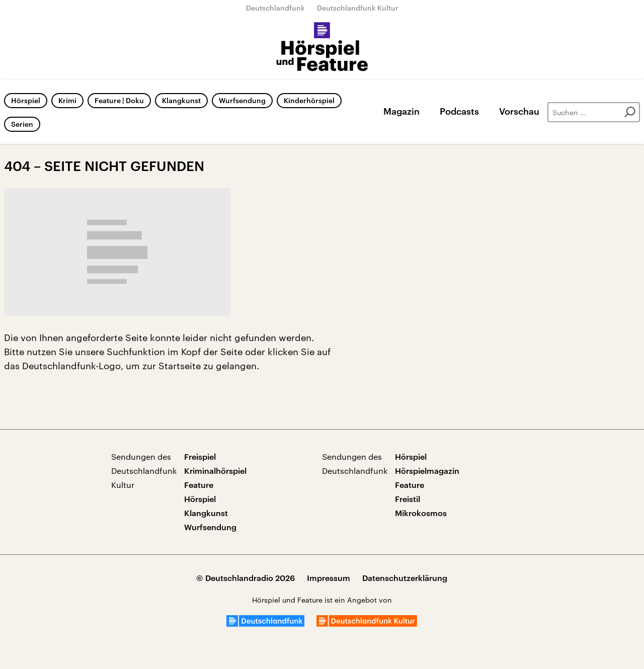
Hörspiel (26, 100)
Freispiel (200, 456)
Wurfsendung (242, 100)
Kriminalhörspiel (215, 471)
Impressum (329, 578)
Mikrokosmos (421, 513)
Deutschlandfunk (275, 8)
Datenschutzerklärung (405, 578)
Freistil (408, 499)
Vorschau (519, 111)
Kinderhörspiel (309, 100)
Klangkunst (181, 100)
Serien (22, 124)
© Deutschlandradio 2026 (246, 578)
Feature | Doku (119, 100)
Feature (199, 485)
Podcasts (459, 111)
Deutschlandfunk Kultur (358, 8)
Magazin (401, 111)
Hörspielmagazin (427, 471)
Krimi (67, 100)
